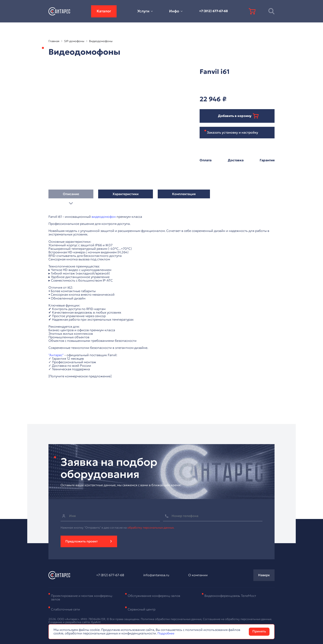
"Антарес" (56, 355)
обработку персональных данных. (151, 528)
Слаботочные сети (65, 609)
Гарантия (267, 160)
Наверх (264, 575)
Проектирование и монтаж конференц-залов (82, 598)
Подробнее (166, 633)
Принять (259, 631)
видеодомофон (104, 217)
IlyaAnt (96, 622)
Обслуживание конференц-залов (154, 596)
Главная (54, 41)
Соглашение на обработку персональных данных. (237, 619)
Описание (71, 195)
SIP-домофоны (74, 41)
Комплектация (184, 195)
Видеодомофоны (101, 41)
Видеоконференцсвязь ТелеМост (230, 596)
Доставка (236, 160)
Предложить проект (82, 541)
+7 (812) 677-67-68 (213, 11)
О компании (198, 575)
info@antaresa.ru (156, 575)
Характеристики (126, 195)
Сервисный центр (142, 609)
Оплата (206, 160)
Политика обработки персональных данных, (172, 619)
